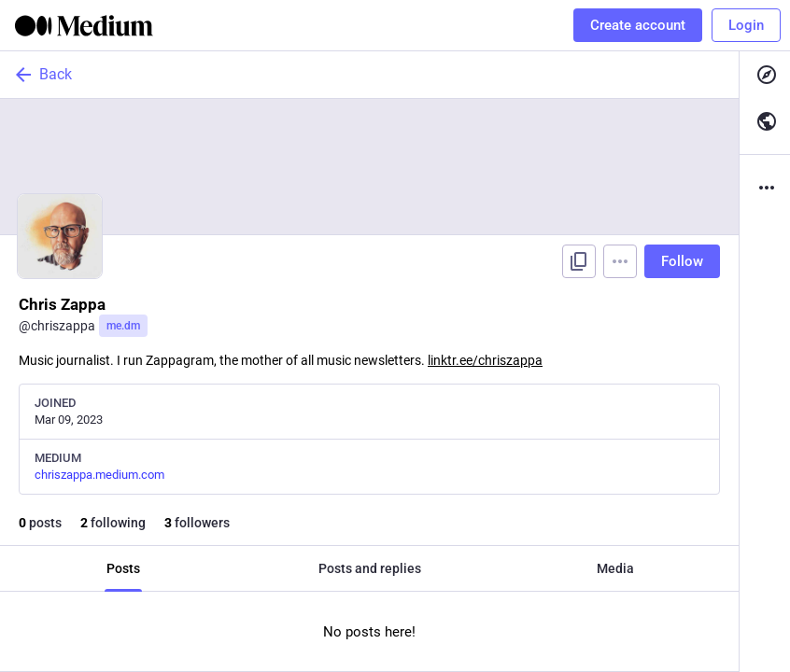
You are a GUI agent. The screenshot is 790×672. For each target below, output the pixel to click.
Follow (682, 261)
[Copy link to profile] (579, 261)
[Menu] (620, 261)
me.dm (123, 326)
